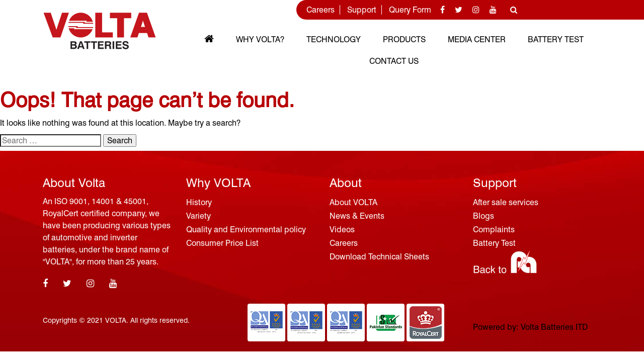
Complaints (494, 230)
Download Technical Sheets (379, 257)
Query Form (410, 10)
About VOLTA (353, 202)
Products (404, 39)
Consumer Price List (222, 243)
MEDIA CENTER (477, 39)
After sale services (506, 202)
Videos (342, 230)
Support (362, 10)
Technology (334, 39)
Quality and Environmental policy (246, 230)
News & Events (357, 216)
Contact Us (394, 61)
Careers (320, 10)
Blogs (484, 216)
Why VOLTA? (260, 39)
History (199, 202)
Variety (198, 216)
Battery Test (556, 39)
